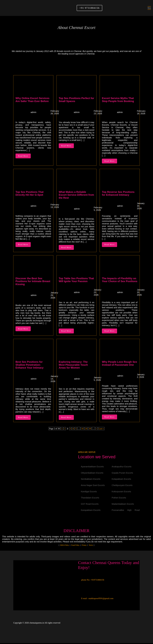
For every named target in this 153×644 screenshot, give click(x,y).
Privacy (84, 546)
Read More (23, 156)
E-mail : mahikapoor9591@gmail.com (96, 599)
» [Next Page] (97, 429)
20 (86, 429)
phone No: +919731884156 (91, 581)
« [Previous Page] (62, 429)
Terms (91, 546)
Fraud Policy (75, 546)
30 (90, 429)
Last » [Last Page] (101, 429)
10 (82, 429)
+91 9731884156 (89, 8)
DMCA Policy (64, 546)
